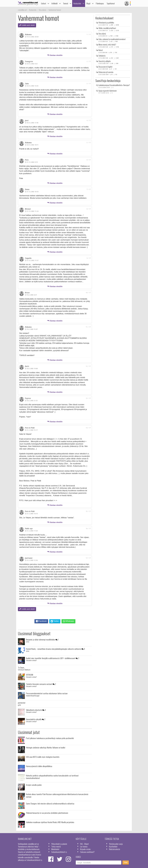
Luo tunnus (84, 846)
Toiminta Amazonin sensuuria (41, 684)
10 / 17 (88, 293)
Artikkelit (55, 3)
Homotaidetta (36, 719)
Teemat (66, 3)
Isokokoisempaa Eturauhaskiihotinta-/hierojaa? (114, 85)
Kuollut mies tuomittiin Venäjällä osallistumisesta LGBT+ (53, 658)
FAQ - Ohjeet (84, 844)
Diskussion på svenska (106, 72)
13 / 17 (88, 398)
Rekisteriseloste (115, 849)
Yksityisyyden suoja (116, 844)
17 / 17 (88, 558)
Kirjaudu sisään (85, 849)
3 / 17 (89, 83)
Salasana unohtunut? (87, 852)
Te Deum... (22, 667)
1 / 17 (89, 34)
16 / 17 (88, 528)
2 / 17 (89, 61)
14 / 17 (88, 428)
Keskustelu (77, 3)
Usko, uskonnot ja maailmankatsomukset (112, 39)
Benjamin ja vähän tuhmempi (42, 639)
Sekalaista (102, 56)
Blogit (88, 3)
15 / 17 (88, 511)
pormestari (22, 703)
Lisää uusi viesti (27, 25)
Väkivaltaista (36, 710)
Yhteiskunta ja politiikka (106, 23)
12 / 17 (88, 366)
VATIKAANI (30, 675)
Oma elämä (102, 34)
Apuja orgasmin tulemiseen (108, 91)
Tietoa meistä (56, 846)
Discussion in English (105, 67)
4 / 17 (89, 120)
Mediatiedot (55, 849)
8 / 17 (89, 209)
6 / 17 (89, 160)
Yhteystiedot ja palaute (59, 844)
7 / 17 (89, 189)
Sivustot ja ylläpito (105, 61)
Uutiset (44, 3)
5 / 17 (89, 142)
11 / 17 (88, 327)
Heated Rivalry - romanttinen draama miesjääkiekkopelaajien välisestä (55, 649)
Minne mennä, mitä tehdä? (107, 45)
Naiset (101, 50)
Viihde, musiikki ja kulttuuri (107, 28)
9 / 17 (89, 258)
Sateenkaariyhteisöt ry (59, 852)
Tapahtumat (111, 3)
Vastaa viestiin (55, 55)
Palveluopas (100, 3)
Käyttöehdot (113, 846)
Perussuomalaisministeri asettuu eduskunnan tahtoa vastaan (47, 693)
